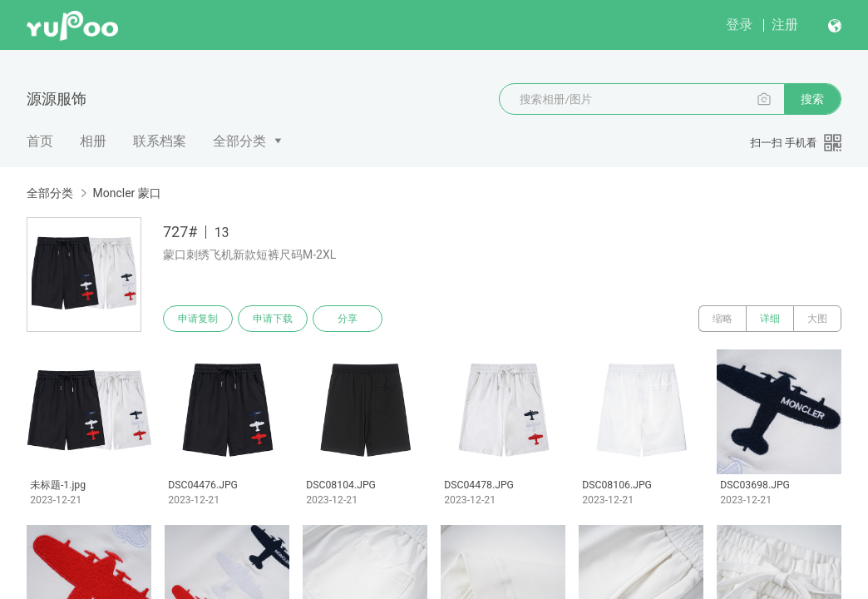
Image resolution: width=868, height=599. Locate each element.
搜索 (812, 99)
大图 (817, 319)
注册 (785, 25)
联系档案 (160, 141)
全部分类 (239, 141)
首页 (40, 141)
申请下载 (273, 319)
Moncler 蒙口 (126, 193)
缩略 (723, 319)
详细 (770, 319)
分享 (348, 319)
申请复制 (198, 319)
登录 (739, 25)
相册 (93, 141)
